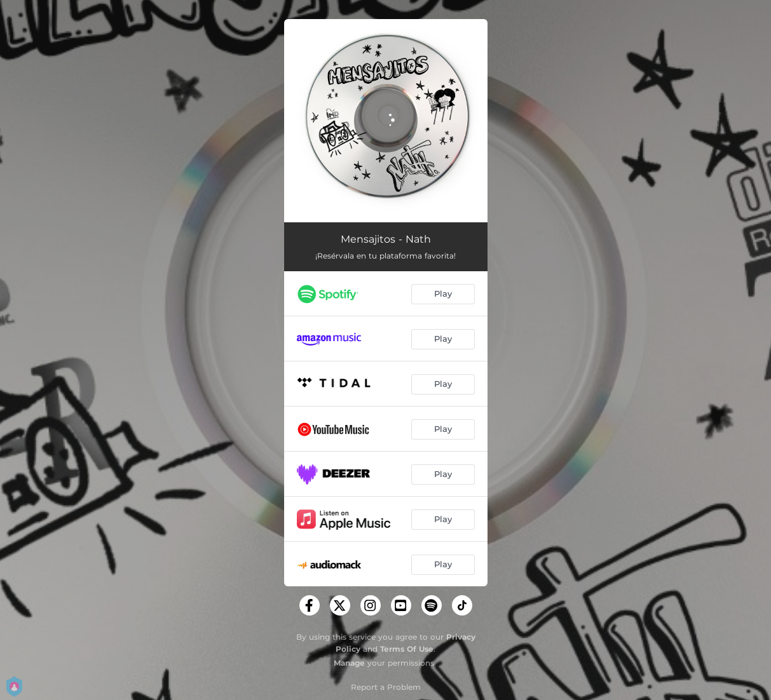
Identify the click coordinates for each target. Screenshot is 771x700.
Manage (349, 663)
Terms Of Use (407, 649)
